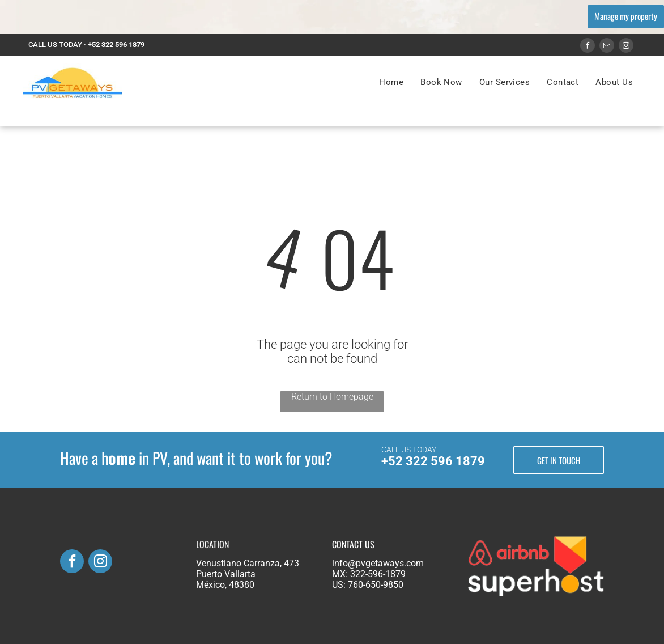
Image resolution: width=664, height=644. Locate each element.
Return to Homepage (332, 397)
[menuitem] (391, 82)
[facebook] (588, 47)
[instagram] (626, 47)
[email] (607, 47)
